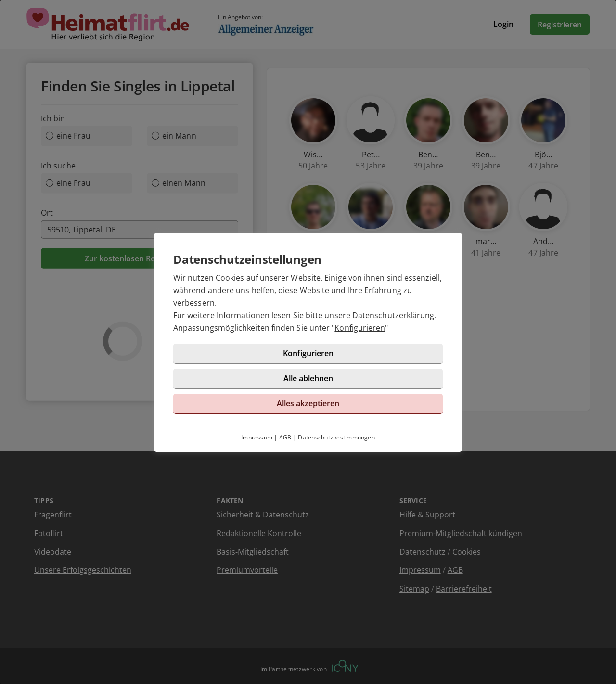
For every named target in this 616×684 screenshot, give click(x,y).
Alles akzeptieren (308, 403)
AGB (285, 437)
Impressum (257, 437)
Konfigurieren (360, 328)
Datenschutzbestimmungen (336, 437)
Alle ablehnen (308, 378)
